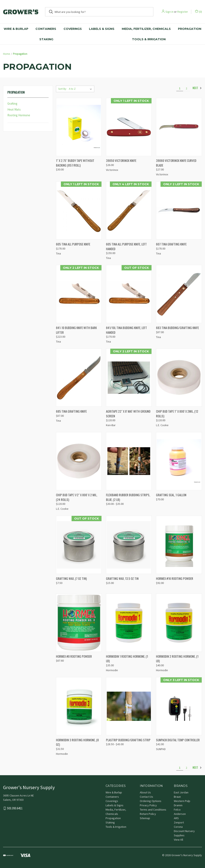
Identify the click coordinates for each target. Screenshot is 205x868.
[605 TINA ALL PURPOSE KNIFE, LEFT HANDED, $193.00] (129, 210)
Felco (177, 810)
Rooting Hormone (19, 115)
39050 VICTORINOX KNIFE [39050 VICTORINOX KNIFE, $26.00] (121, 160)
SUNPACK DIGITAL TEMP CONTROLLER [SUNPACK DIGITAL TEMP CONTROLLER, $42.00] (178, 740)
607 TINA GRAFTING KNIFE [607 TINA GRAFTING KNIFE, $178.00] (171, 244)
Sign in (169, 12)
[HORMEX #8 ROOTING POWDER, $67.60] (79, 623)
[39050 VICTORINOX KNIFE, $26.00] (129, 127)
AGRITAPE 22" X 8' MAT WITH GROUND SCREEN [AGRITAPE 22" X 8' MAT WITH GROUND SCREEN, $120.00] (128, 414)
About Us (145, 792)
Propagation (190, 29)
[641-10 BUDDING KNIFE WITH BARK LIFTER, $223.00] (79, 294)
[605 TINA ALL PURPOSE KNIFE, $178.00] (79, 210)
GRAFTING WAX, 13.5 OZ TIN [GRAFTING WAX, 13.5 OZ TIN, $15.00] (122, 578)
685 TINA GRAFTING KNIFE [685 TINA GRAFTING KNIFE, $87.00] (71, 411)
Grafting (12, 104)
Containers (46, 29)
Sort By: (62, 89)
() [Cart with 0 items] (198, 12)
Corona (178, 827)
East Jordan (181, 792)
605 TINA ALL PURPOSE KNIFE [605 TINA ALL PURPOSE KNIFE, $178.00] (73, 244)
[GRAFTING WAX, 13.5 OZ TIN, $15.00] (129, 545)
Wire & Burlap (16, 29)
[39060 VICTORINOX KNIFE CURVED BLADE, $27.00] (179, 127)
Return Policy (148, 814)
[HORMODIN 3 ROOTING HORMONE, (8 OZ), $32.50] (79, 706)
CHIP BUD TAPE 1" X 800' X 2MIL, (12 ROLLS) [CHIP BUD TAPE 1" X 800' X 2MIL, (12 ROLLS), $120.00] (177, 414)
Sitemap (145, 818)
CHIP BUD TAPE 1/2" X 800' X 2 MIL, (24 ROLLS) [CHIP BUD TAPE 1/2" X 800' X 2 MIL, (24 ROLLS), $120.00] (77, 497)
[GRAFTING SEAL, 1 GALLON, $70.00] (179, 461)
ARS (176, 818)
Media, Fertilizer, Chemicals (146, 29)
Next (197, 88)
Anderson (180, 814)
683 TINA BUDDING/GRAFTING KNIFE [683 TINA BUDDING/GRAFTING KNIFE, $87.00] (177, 328)
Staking (46, 39)
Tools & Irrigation (149, 39)
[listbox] (81, 89)
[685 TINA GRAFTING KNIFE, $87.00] (79, 378)
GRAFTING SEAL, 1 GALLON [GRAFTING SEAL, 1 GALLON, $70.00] (171, 495)
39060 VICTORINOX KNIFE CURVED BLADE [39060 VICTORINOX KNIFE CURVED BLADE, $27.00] (176, 163)
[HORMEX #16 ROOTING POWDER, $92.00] (179, 545)
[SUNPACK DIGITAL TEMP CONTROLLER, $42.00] (179, 706)
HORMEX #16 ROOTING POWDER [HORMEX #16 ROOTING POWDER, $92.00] (175, 578)
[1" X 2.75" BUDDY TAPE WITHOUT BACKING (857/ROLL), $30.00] (79, 127)
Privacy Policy (148, 805)
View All (178, 840)
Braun (177, 797)
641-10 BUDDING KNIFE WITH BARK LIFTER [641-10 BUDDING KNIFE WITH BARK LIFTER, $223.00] (76, 330)
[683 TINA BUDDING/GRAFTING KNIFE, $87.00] (179, 294)
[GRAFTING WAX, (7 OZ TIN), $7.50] (79, 545)
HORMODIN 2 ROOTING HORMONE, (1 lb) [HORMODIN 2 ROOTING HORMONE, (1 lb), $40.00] (177, 659)
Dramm (178, 805)
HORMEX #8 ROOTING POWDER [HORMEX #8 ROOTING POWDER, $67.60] (74, 656)
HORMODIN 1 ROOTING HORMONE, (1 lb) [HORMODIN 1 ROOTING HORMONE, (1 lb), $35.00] (127, 659)
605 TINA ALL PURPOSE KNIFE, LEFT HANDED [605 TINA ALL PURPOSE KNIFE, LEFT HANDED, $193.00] (126, 246)
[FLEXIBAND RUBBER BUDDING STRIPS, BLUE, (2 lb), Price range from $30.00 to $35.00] (129, 461)
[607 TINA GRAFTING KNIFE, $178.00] (179, 210)
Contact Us (146, 797)
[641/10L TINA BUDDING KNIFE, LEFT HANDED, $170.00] (129, 294)
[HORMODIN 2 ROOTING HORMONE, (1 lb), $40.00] (179, 623)
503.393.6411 (15, 808)
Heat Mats (14, 109)
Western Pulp (182, 801)
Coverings (73, 29)
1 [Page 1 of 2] (180, 88)
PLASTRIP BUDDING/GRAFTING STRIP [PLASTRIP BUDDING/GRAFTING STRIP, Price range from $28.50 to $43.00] (128, 740)
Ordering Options (151, 801)
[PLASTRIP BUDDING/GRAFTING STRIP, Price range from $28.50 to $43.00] (129, 706)
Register (183, 12)
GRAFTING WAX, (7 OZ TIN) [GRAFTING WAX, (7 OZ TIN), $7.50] (71, 578)
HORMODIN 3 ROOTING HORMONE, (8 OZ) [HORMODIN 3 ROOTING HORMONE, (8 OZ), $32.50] (77, 742)
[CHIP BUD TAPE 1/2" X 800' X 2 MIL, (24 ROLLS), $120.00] (79, 461)
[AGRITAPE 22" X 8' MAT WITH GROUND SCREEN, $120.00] (129, 378)
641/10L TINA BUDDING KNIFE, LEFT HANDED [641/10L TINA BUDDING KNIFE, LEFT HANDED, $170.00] (126, 330)
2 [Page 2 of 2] (186, 88)
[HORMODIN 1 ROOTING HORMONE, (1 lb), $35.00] (129, 623)
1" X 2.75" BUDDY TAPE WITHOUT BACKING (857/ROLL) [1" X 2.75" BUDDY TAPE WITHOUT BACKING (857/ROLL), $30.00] (75, 163)
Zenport (179, 822)
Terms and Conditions (153, 810)
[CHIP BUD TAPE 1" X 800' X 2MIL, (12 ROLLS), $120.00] (179, 378)
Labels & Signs (102, 29)
